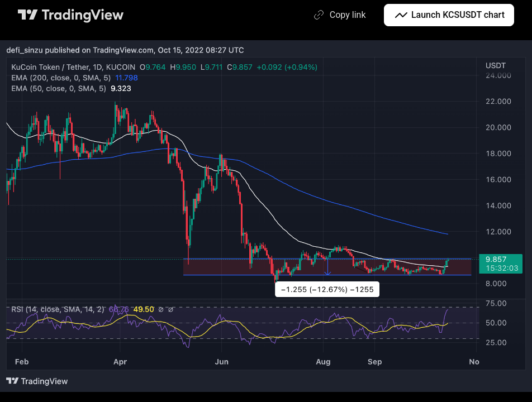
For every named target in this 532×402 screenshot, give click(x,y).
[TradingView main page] (71, 15)
